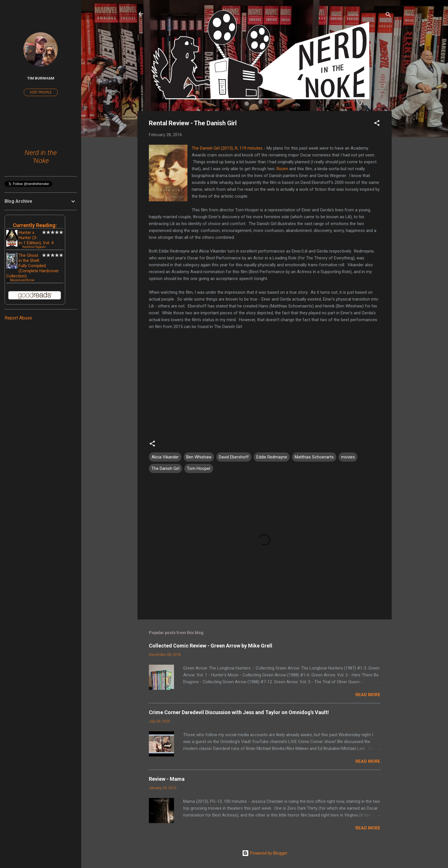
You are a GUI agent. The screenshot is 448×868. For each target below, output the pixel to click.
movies (348, 457)
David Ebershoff (234, 457)
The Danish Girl (165, 468)
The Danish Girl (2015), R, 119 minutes (227, 148)
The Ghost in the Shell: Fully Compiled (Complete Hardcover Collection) (33, 266)
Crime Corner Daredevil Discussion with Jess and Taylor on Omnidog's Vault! (239, 712)
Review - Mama (167, 779)
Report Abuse (18, 318)
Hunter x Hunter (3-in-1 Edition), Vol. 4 (36, 238)
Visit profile (41, 92)
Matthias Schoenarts (314, 457)
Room (282, 169)
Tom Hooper (199, 468)
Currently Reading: (35, 225)
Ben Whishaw (199, 457)
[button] (377, 124)
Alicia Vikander (165, 457)
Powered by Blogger (265, 853)
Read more (368, 695)
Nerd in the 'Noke (41, 157)
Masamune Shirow (22, 280)
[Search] (388, 16)
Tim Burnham (41, 78)
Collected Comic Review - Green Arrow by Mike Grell (211, 646)
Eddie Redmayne (272, 457)
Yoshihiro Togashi (34, 247)
